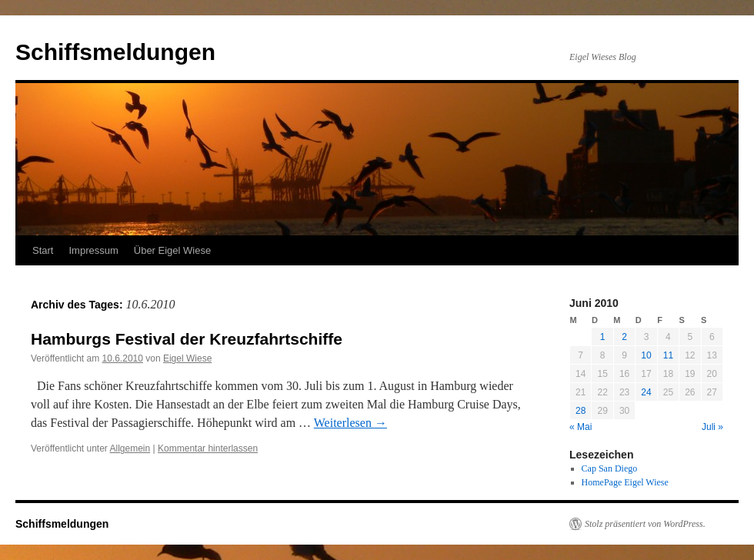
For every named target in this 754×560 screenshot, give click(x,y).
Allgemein (130, 448)
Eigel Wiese (187, 358)
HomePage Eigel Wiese (625, 482)
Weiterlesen (350, 423)
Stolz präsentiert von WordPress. (645, 524)
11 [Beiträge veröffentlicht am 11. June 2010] (668, 355)
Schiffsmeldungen (115, 52)
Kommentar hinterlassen (208, 448)
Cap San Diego (610, 468)
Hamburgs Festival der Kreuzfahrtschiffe (187, 339)
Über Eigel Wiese (172, 250)
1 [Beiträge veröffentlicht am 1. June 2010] (603, 337)
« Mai (581, 427)
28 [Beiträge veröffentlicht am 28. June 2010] (581, 411)
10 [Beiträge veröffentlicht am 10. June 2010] (646, 355)
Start (43, 250)
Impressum (93, 250)
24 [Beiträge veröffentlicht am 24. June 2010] (646, 392)
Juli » (712, 427)
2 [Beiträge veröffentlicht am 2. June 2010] (624, 337)
